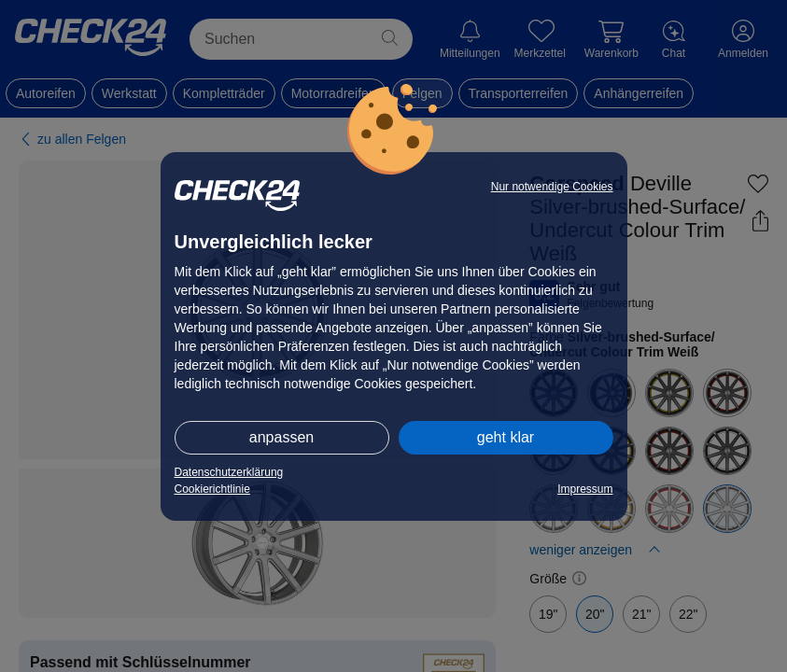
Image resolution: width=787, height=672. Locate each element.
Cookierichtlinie (212, 489)
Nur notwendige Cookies (552, 187)
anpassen (281, 437)
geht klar (506, 437)
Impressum (585, 489)
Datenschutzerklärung (229, 472)
